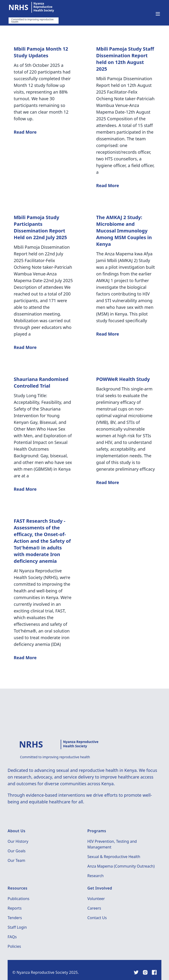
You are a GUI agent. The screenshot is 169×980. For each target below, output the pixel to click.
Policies (14, 946)
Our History (18, 841)
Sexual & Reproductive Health (114, 857)
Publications (18, 899)
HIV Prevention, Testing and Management (112, 844)
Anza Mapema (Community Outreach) (121, 866)
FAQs (12, 937)
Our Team (16, 860)
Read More (25, 132)
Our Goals (17, 851)
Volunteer (96, 899)
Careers (94, 908)
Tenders (15, 918)
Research (96, 876)
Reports (15, 908)
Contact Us (97, 918)
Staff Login (17, 927)
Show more (85, 684)
